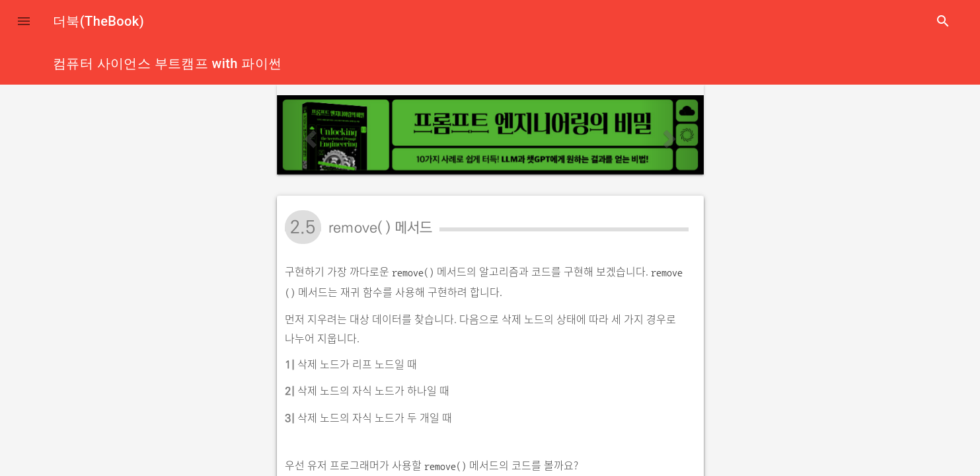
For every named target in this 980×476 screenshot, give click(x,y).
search (943, 21)
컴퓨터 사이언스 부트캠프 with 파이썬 (167, 63)
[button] (24, 21)
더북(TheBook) (98, 21)
